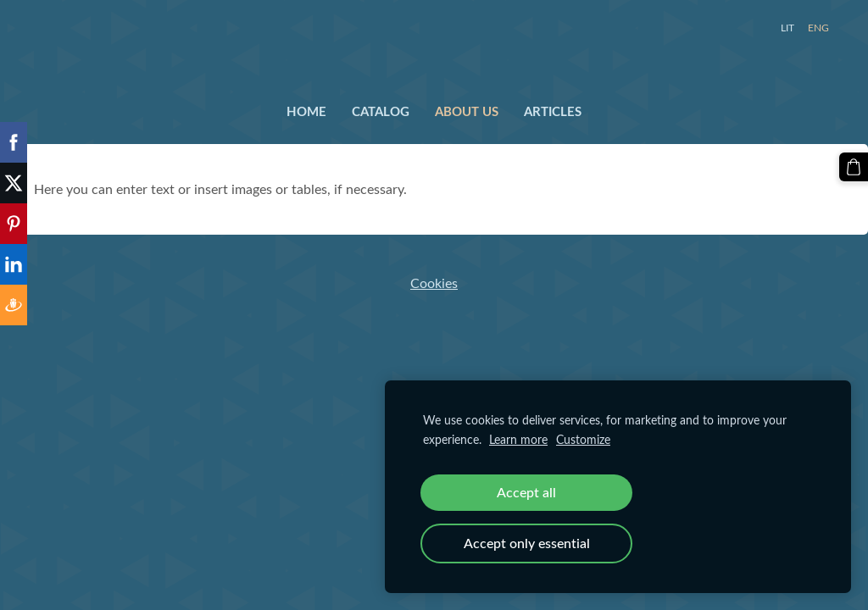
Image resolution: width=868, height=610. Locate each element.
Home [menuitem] (306, 111)
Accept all (526, 492)
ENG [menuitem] (818, 28)
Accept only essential (527, 543)
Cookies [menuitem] (434, 283)
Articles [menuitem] (553, 111)
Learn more (518, 439)
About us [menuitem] (467, 111)
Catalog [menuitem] (381, 111)
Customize (583, 439)
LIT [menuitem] (787, 28)
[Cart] (854, 167)
